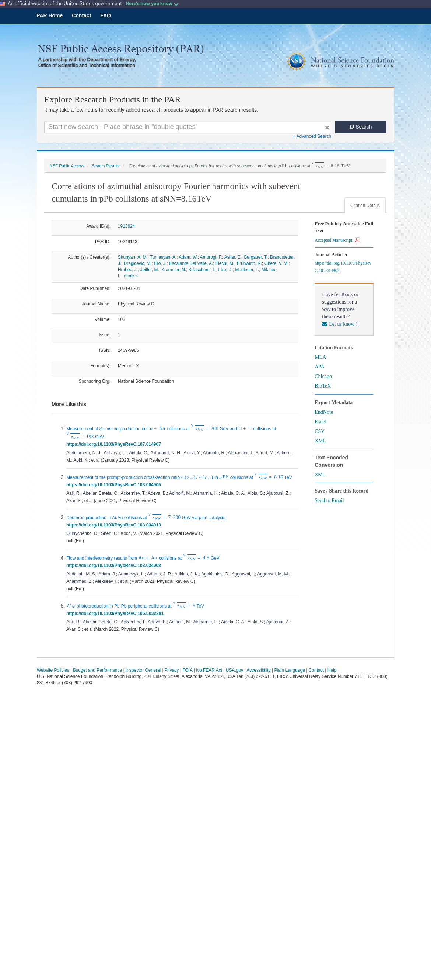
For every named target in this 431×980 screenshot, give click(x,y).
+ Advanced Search (312, 136)
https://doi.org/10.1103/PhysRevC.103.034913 (115, 525)
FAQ (106, 15)
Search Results (106, 166)
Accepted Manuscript (337, 240)
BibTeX (323, 386)
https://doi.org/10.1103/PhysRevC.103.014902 (343, 267)
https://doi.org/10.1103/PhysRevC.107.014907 (115, 444)
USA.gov (234, 670)
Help (332, 670)
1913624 (126, 226)
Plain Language (289, 670)
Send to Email (329, 500)
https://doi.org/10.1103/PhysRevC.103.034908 (115, 566)
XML (320, 441)
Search (360, 127)
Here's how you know (152, 3)
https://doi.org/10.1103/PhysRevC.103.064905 (115, 485)
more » (131, 276)
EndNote (324, 412)
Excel (320, 422)
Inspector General (143, 670)
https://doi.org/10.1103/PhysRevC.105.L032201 (116, 613)
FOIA (187, 670)
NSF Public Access (67, 166)
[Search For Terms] (188, 127)
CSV (320, 431)
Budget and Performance (97, 670)
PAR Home (50, 15)
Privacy (171, 670)
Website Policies (53, 670)
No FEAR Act (209, 670)
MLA (320, 357)
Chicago (323, 376)
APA (320, 367)
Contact (81, 15)
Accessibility (258, 670)
